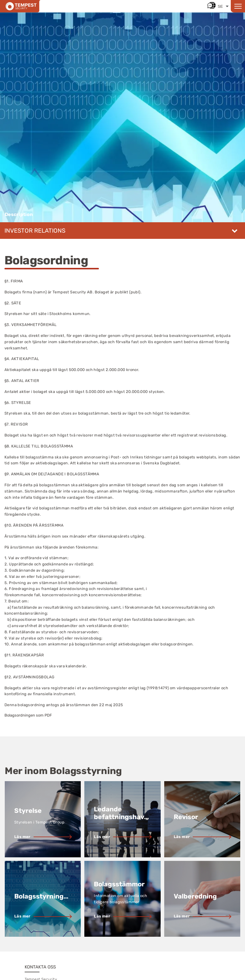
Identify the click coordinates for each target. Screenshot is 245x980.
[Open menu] (238, 6)
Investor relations (35, 231)
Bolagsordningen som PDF (28, 715)
